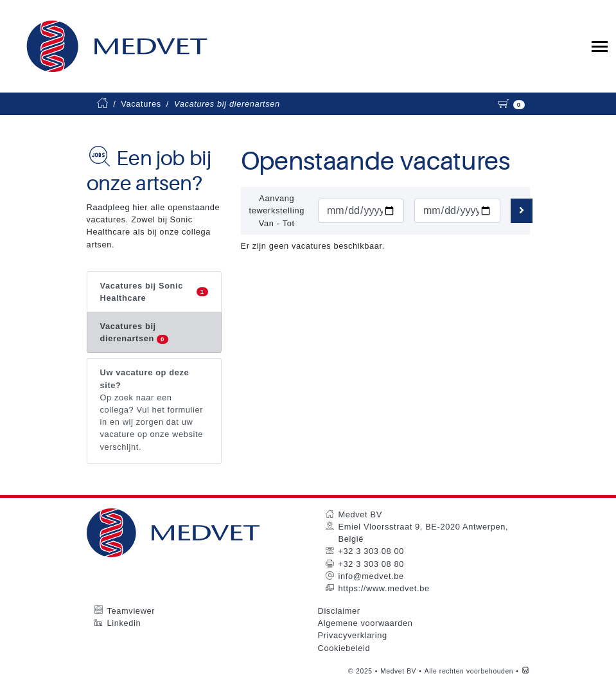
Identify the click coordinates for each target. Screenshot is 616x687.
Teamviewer (131, 611)
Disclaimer (339, 611)
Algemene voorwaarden (365, 623)
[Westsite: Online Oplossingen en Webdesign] (526, 671)
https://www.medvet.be (384, 588)
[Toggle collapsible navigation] (600, 47)
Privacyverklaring (353, 635)
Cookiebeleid (344, 648)
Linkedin (124, 623)
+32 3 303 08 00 (371, 551)
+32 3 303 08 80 (371, 564)
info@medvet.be (371, 576)
